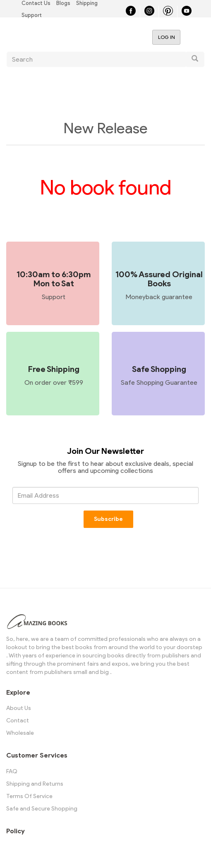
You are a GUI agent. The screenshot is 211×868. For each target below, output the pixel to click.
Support (32, 15)
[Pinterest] (168, 13)
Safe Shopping (159, 369)
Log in (167, 37)
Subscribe (109, 519)
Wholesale (20, 733)
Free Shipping (54, 369)
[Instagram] (149, 13)
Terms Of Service (29, 796)
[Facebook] (131, 13)
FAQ (12, 771)
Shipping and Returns (35, 784)
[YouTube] (187, 13)
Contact (18, 721)
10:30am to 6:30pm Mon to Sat (54, 279)
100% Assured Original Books (159, 279)
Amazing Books (59, 37)
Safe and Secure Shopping (42, 809)
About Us (19, 708)
